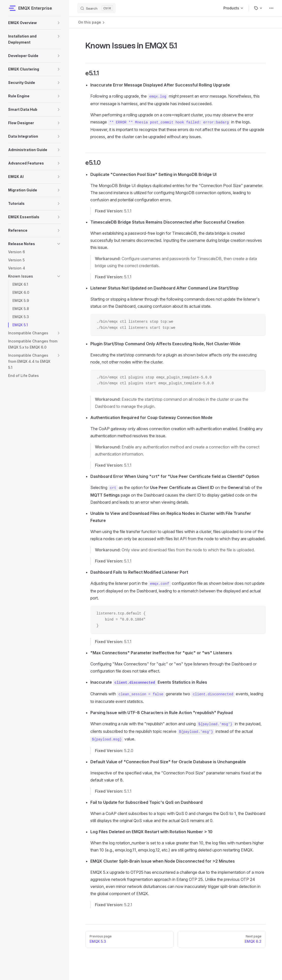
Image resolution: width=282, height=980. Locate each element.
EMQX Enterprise (30, 8)
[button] (59, 23)
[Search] (96, 8)
